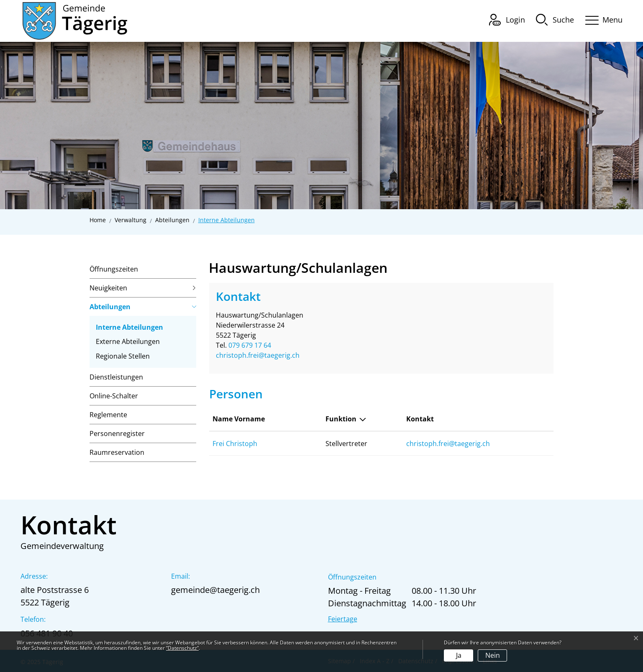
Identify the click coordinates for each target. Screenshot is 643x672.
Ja (459, 655)
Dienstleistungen (116, 377)
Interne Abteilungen (129, 328)
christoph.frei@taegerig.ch (258, 355)
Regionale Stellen (123, 356)
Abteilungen (110, 307)
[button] (555, 19)
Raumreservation (117, 452)
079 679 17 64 (250, 345)
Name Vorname (239, 419)
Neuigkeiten (108, 288)
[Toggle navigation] (601, 19)
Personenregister (117, 433)
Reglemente (108, 415)
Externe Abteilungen (128, 341)
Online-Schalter (114, 396)
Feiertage (343, 619)
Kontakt (420, 419)
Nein (493, 655)
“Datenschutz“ (182, 648)
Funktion (341, 419)
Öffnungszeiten (114, 269)
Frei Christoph (235, 444)
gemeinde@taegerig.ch (215, 590)
